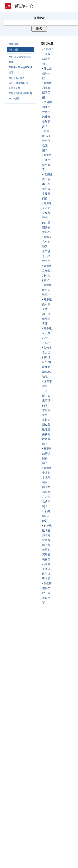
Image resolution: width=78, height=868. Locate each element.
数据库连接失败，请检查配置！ (47, 593)
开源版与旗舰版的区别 (20, 93)
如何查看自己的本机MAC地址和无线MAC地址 (47, 362)
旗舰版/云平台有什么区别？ (47, 141)
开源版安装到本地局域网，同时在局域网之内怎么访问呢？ (47, 487)
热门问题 (13, 50)
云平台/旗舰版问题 (18, 83)
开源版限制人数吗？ (47, 290)
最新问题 (13, 44)
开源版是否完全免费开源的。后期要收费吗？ (47, 218)
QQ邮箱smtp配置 (46, 516)
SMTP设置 (14, 99)
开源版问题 (15, 88)
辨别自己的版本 (17, 78)
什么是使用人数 (47, 73)
